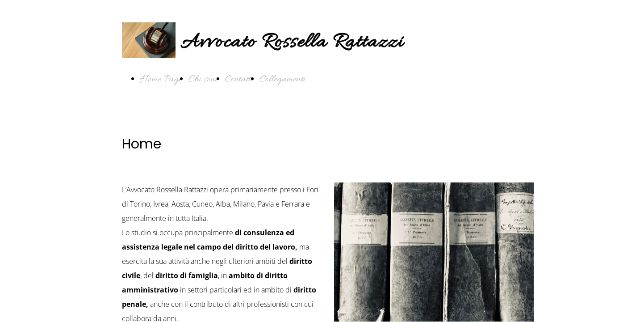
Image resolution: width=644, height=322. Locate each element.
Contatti (239, 80)
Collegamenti (282, 80)
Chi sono (204, 80)
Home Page (161, 80)
